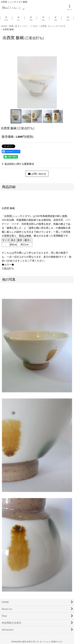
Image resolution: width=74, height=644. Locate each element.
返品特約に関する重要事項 (18, 164)
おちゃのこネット (31, 642)
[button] (16, 116)
